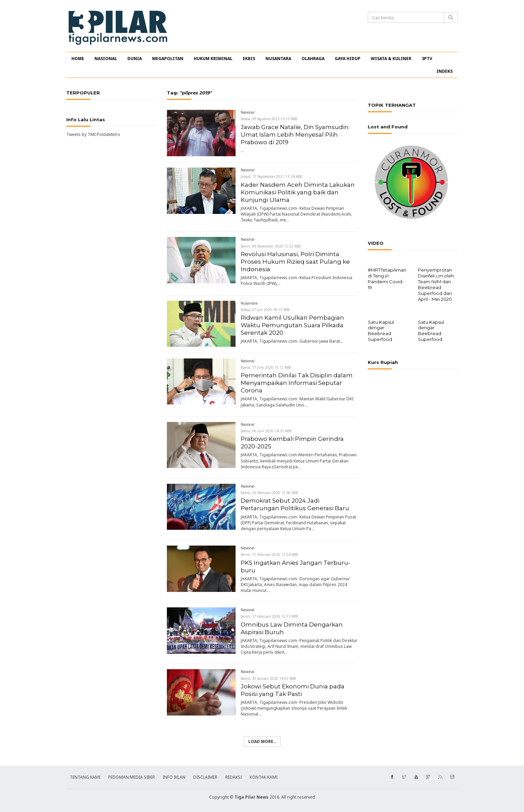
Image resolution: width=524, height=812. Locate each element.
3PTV (427, 59)
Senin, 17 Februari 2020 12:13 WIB (269, 616)
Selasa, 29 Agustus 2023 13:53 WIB (269, 119)
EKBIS (249, 59)
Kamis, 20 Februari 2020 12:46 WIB (269, 493)
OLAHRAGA (313, 59)
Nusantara (249, 303)
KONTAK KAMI (264, 777)
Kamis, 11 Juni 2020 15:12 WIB (266, 367)
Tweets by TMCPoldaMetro (93, 134)
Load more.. (262, 741)
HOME (78, 59)
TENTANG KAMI (85, 777)
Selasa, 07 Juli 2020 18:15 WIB (265, 310)
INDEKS (445, 71)
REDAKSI (233, 777)
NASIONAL (106, 59)
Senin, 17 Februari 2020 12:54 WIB (269, 554)
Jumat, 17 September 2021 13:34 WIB (271, 176)
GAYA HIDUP (348, 59)
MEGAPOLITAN (168, 59)
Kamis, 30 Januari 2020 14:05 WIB (268, 678)
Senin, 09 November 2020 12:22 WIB (271, 246)
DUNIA (135, 59)
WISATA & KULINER (391, 59)
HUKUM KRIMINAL (213, 59)
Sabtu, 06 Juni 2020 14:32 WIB (266, 431)
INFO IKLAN (174, 777)
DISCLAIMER (205, 777)
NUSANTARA (278, 59)
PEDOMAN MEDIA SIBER (132, 777)
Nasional (248, 112)
